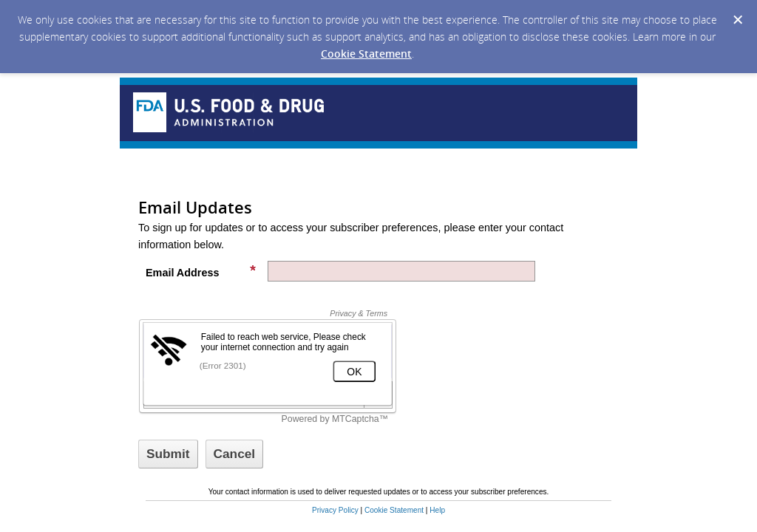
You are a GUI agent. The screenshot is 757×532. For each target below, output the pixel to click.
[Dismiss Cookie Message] (738, 20)
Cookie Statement (366, 54)
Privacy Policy (335, 510)
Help (437, 510)
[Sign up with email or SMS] (168, 454)
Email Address (201, 272)
